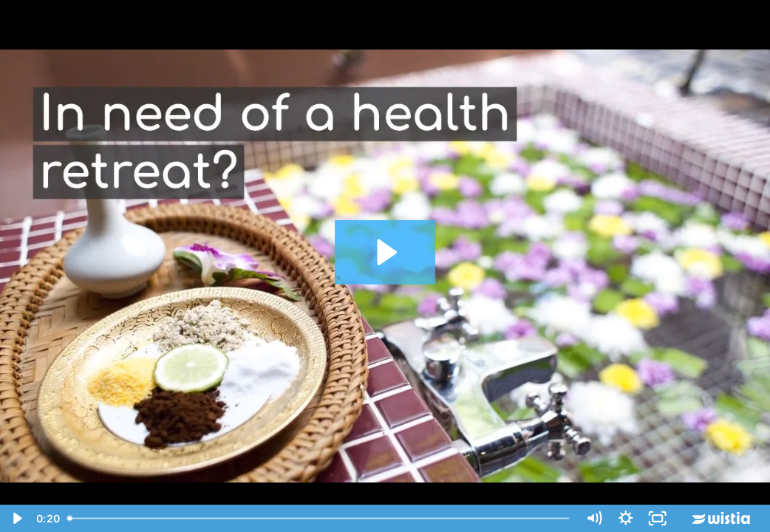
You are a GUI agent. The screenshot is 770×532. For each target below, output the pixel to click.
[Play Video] (16, 518)
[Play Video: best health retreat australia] (385, 252)
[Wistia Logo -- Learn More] (722, 518)
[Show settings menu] (626, 518)
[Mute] (594, 518)
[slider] (320, 518)
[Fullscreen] (657, 518)
